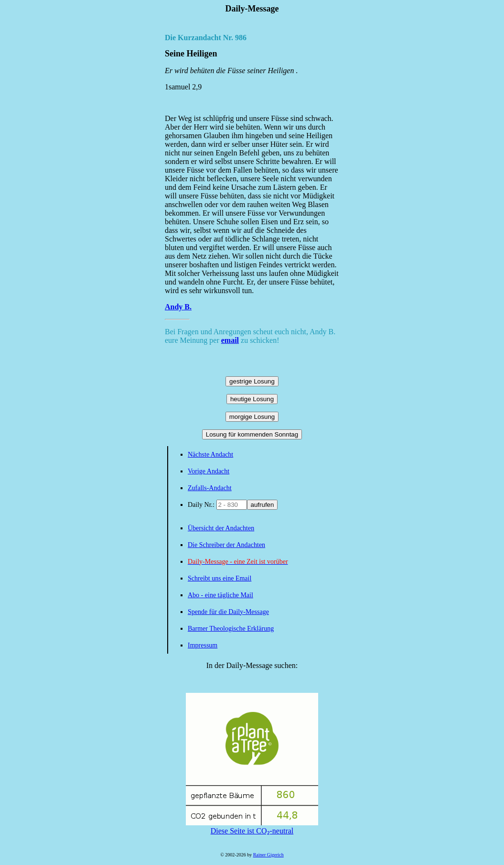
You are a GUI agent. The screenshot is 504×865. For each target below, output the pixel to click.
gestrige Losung (252, 381)
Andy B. (178, 307)
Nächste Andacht (210, 454)
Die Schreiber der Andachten (226, 545)
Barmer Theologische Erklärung (231, 629)
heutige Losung (252, 399)
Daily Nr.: (202, 505)
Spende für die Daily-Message (228, 612)
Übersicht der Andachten (221, 528)
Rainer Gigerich (268, 855)
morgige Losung (252, 417)
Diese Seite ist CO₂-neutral (252, 827)
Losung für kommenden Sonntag (252, 434)
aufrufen (263, 505)
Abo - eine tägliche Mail (220, 595)
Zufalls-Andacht (210, 488)
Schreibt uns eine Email (220, 578)
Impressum (203, 645)
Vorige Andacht (209, 471)
